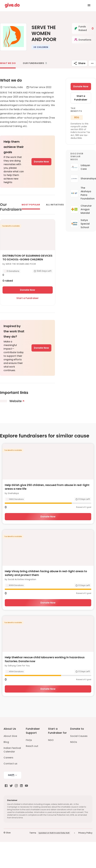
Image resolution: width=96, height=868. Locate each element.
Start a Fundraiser (28, 298)
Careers (8, 758)
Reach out (32, 746)
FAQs (29, 740)
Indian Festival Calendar (12, 750)
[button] (41, 47)
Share (79, 63)
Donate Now (41, 162)
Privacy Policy (85, 833)
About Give (10, 736)
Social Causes (79, 736)
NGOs (74, 742)
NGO (51, 740)
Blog (6, 742)
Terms (33, 833)
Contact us (10, 764)
